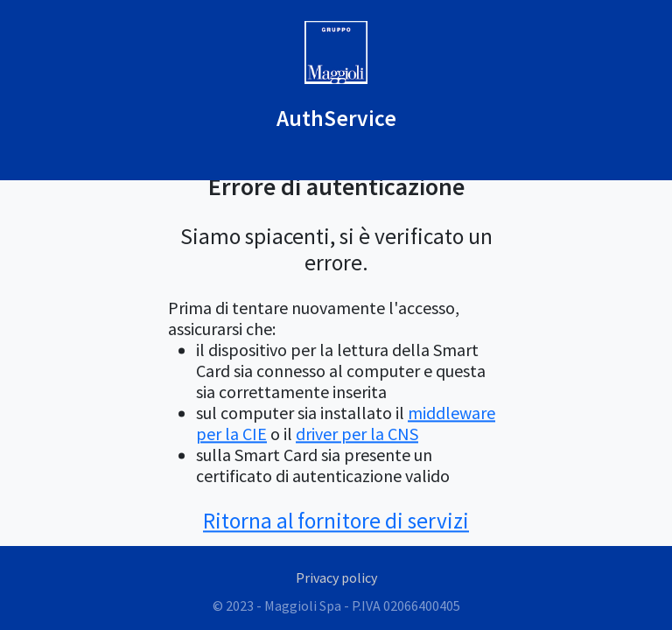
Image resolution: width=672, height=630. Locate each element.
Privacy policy (336, 577)
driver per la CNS (357, 434)
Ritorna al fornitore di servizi (336, 521)
